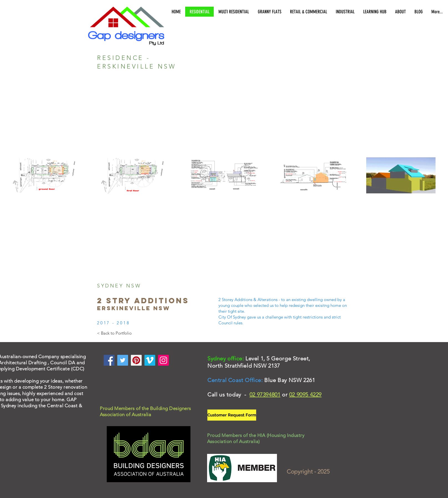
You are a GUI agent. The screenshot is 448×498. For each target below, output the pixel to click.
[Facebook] (109, 360)
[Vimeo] (150, 360)
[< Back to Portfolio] (114, 333)
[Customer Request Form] (232, 415)
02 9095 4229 (305, 395)
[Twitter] (123, 360)
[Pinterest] (136, 360)
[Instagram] (163, 360)
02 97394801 (265, 395)
